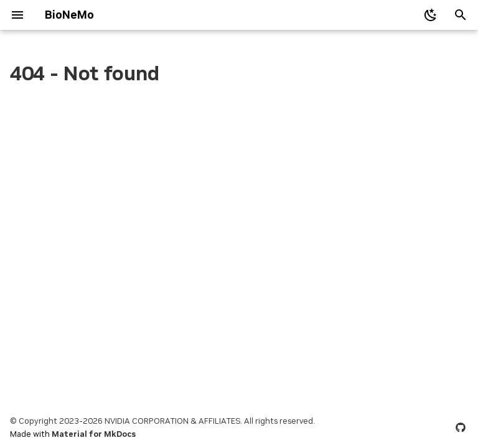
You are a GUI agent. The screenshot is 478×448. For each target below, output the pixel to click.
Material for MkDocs (94, 434)
